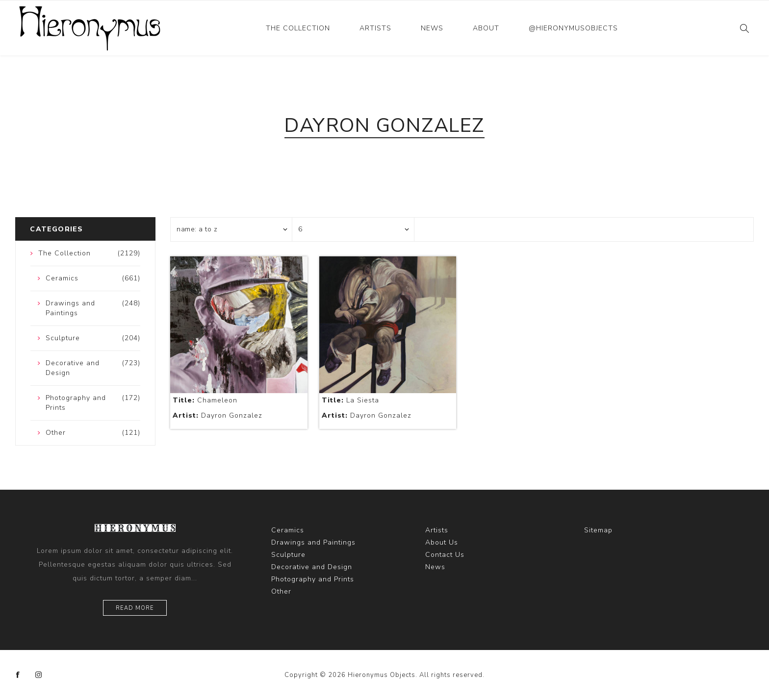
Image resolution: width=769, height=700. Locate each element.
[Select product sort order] (231, 229)
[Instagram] (39, 675)
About (486, 28)
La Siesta (350, 400)
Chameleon (205, 400)
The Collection (298, 28)
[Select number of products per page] (353, 229)
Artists (375, 28)
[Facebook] (18, 675)
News (432, 28)
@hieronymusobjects (573, 28)
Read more (135, 608)
